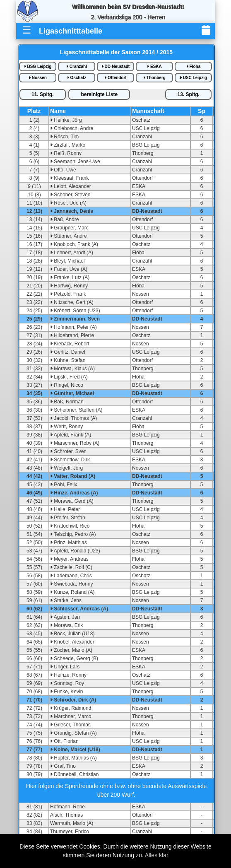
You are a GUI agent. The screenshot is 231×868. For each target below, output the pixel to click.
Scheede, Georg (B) (74, 658)
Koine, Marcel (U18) (75, 750)
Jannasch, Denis (72, 211)
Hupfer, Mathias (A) (73, 758)
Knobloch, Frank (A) (74, 244)
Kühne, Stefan (68, 360)
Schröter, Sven (68, 451)
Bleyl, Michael (67, 261)
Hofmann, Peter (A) (73, 327)
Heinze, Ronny (68, 675)
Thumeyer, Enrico (70, 832)
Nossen (38, 78)
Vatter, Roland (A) (73, 476)
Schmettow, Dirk (70, 460)
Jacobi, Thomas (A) (73, 418)
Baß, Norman (67, 402)
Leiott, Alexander (71, 186)
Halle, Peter (65, 509)
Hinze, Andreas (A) (74, 493)
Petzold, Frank (68, 294)
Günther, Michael (72, 393)
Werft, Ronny (66, 427)
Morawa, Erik (66, 625)
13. (189, 94)
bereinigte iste (99, 94)
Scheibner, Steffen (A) (76, 410)
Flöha (193, 66)
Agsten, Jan (65, 617)
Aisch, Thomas (66, 815)
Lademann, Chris (71, 576)
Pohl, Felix (64, 485)
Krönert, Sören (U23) (75, 311)
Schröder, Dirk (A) (73, 700)
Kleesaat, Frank (69, 178)
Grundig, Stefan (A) (73, 733)
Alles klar (157, 855)
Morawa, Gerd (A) (72, 501)
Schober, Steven (70, 195)
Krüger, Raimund (71, 708)
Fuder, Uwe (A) (69, 269)
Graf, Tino (63, 766)
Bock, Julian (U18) (72, 634)
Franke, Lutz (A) (70, 277)
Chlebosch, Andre (72, 128)
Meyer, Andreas (69, 559)
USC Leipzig (193, 78)
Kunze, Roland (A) (72, 592)
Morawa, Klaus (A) (72, 369)
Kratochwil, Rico (70, 526)
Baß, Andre (64, 219)
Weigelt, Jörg (66, 468)
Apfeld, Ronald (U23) (75, 551)
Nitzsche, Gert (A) (72, 302)
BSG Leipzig (38, 66)
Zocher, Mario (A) (71, 650)
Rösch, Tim (64, 137)
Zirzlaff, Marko (68, 145)
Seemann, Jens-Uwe (75, 162)
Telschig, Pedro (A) (73, 534)
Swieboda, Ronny (71, 584)
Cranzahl (77, 66)
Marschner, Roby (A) (75, 443)
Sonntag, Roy (67, 683)
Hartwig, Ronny (69, 286)
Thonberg (154, 78)
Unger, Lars (65, 667)
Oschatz (77, 78)
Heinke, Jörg (66, 120)
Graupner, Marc (69, 228)
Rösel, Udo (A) (68, 203)
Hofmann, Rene (67, 807)
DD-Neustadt (115, 66)
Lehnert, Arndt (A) (72, 253)
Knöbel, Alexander (72, 642)
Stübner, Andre (69, 236)
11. (42, 94)
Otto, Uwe (63, 170)
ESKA (154, 66)
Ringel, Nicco (67, 385)
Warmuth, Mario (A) (72, 823)
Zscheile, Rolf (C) (71, 567)
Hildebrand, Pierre (72, 335)
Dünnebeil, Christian (74, 774)
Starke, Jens (66, 600)
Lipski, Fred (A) (69, 377)
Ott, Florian (64, 741)
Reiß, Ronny (66, 153)
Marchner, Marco (71, 716)
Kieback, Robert (70, 344)
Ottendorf (115, 78)
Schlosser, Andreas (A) (79, 609)
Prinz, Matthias (69, 542)
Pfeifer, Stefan (68, 518)
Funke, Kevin (66, 692)
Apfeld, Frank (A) (71, 435)
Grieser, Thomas (70, 725)
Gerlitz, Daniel (68, 352)
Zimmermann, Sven (75, 319)
